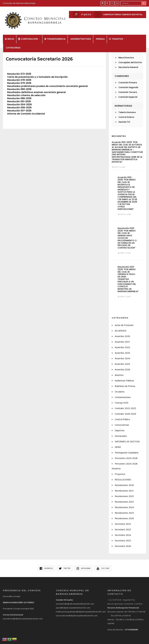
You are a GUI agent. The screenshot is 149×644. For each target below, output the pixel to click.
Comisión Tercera (128, 88)
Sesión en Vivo (54, 15)
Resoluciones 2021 (124, 486)
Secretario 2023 (123, 525)
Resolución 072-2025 (19, 69)
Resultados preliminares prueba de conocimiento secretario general (47, 82)
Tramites (116, 34)
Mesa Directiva (126, 53)
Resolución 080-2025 (19, 85)
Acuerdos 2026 (122, 365)
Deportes (120, 426)
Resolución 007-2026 (19, 106)
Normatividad (123, 101)
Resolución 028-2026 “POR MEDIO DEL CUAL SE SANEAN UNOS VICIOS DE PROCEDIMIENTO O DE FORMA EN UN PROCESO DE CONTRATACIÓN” (127, 233)
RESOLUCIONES (123, 475)
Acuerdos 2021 (122, 337)
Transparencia (55, 34)
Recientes (119, 132)
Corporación (28, 34)
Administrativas (81, 34)
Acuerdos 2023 (122, 348)
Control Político (122, 415)
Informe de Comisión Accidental (26, 109)
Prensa (100, 34)
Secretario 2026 (123, 541)
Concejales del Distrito (130, 58)
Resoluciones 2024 (124, 503)
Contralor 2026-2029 (125, 409)
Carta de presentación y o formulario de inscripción (37, 72)
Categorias (13, 43)
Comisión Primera (128, 78)
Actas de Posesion (124, 320)
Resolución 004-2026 (19, 100)
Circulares (120, 387)
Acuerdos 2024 (122, 354)
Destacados (121, 431)
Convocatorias (122, 420)
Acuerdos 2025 (122, 359)
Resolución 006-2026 (19, 103)
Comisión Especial (128, 93)
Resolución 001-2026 (19, 97)
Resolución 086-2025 (19, 94)
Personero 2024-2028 (126, 453)
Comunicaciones (123, 392)
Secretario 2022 (123, 519)
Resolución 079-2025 (19, 79)
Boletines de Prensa (125, 381)
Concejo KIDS (122, 398)
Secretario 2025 (123, 536)
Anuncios (119, 370)
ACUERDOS (121, 326)
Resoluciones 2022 (124, 491)
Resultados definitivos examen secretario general (36, 88)
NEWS (118, 442)
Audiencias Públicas (124, 376)
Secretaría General (128, 63)
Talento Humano (127, 108)
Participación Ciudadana (127, 448)
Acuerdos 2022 (122, 343)
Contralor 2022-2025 (125, 404)
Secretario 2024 (123, 530)
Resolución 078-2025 (19, 75)
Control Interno (126, 113)
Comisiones (122, 72)
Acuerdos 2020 (122, 331)
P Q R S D (79, 15)
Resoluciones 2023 (124, 497)
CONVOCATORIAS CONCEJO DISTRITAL (117, 15)
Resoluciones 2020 (124, 480)
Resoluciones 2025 (124, 508)
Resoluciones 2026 (124, 514)
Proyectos (120, 469)
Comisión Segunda (128, 83)
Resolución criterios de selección (26, 91)
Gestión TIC (124, 117)
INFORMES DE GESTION (127, 437)
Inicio (10, 34)
